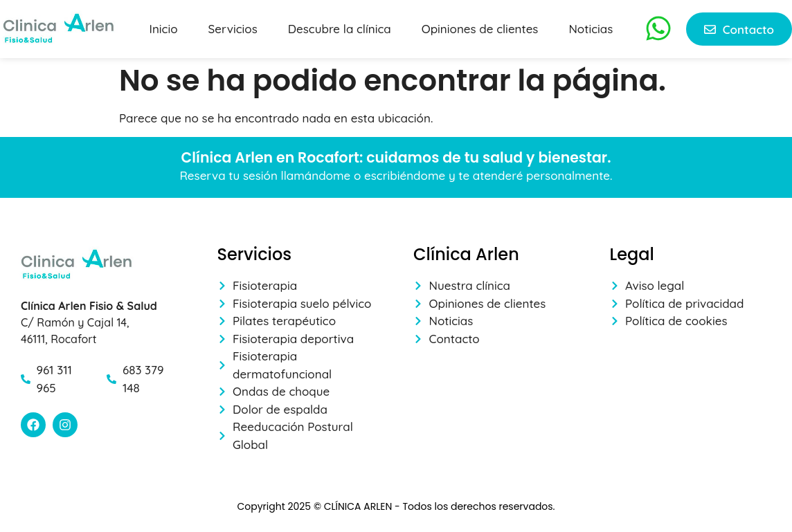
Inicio (164, 29)
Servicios (233, 29)
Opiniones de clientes (480, 29)
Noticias (591, 29)
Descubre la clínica (340, 29)
